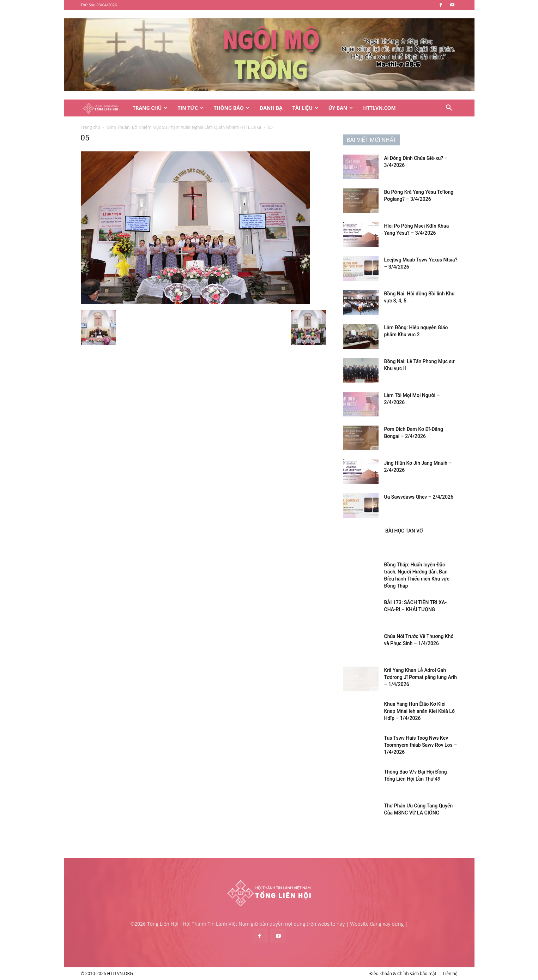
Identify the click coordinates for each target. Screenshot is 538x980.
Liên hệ (450, 973)
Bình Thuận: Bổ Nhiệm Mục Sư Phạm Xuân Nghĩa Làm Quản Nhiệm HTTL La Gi (184, 127)
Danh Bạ (271, 108)
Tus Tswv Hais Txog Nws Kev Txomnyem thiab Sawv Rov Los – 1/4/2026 (421, 745)
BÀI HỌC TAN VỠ (404, 531)
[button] (449, 109)
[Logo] (104, 108)
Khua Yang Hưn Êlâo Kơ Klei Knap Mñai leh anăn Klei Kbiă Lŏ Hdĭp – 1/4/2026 (419, 711)
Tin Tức (190, 108)
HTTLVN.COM (379, 108)
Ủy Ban (341, 108)
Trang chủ (91, 127)
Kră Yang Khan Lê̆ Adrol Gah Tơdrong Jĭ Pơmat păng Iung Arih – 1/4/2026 (421, 677)
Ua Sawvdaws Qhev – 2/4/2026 (419, 497)
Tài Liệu (305, 108)
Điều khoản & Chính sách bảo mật (403, 973)
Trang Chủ (150, 108)
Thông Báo (232, 108)
